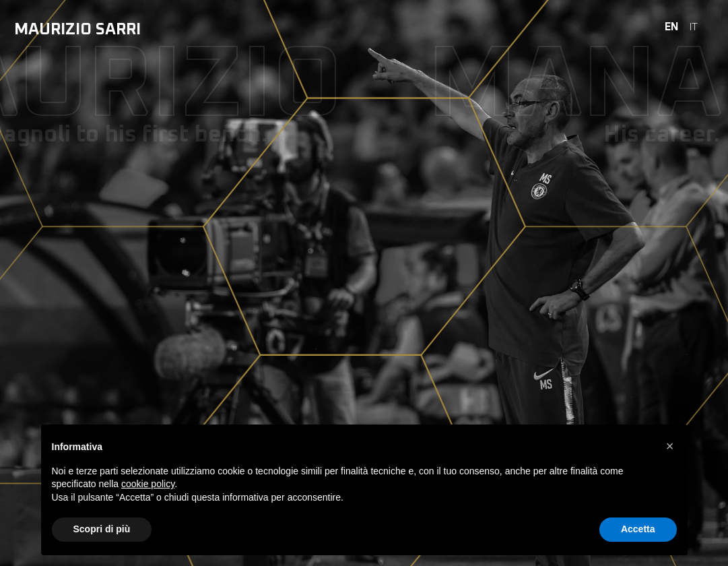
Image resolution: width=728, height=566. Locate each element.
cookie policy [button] (148, 484)
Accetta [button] (638, 529)
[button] (670, 446)
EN (672, 27)
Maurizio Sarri (77, 30)
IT (694, 27)
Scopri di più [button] (102, 529)
